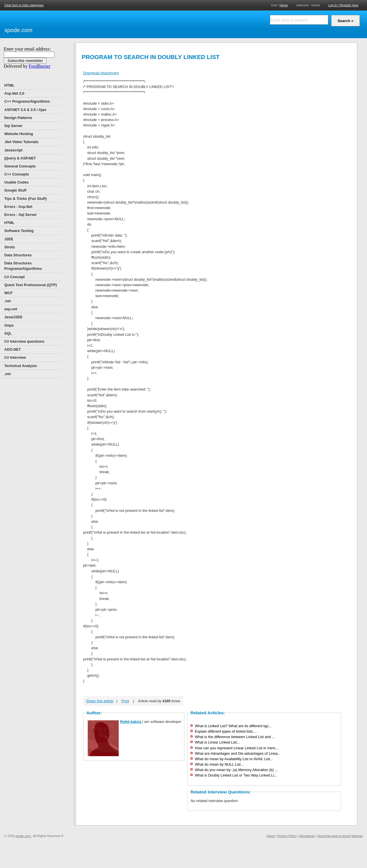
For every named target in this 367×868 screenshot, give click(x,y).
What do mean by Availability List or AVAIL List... (234, 759)
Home (284, 5)
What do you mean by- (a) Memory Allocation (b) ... (236, 770)
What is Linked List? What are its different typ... (233, 726)
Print (125, 701)
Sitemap (357, 836)
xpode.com (18, 30)
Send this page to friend (334, 836)
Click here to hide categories (24, 5)
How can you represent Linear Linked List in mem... (237, 748)
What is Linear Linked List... (217, 742)
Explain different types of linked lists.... (226, 731)
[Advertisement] (100, 24)
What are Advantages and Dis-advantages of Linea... (238, 753)
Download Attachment (101, 73)
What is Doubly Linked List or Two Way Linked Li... (236, 775)
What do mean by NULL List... (219, 764)
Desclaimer (307, 836)
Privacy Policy (287, 836)
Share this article (100, 701)
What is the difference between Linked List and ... (235, 737)
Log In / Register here (343, 5)
